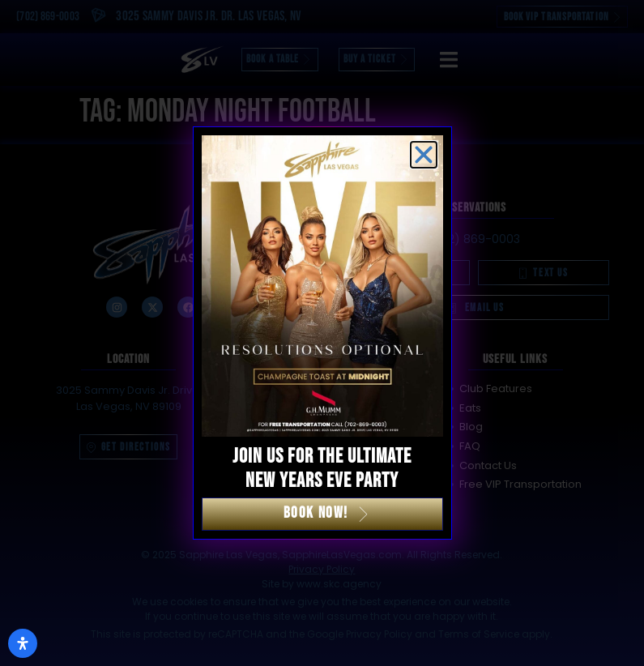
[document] (322, 333)
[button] (424, 155)
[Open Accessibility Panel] (23, 643)
